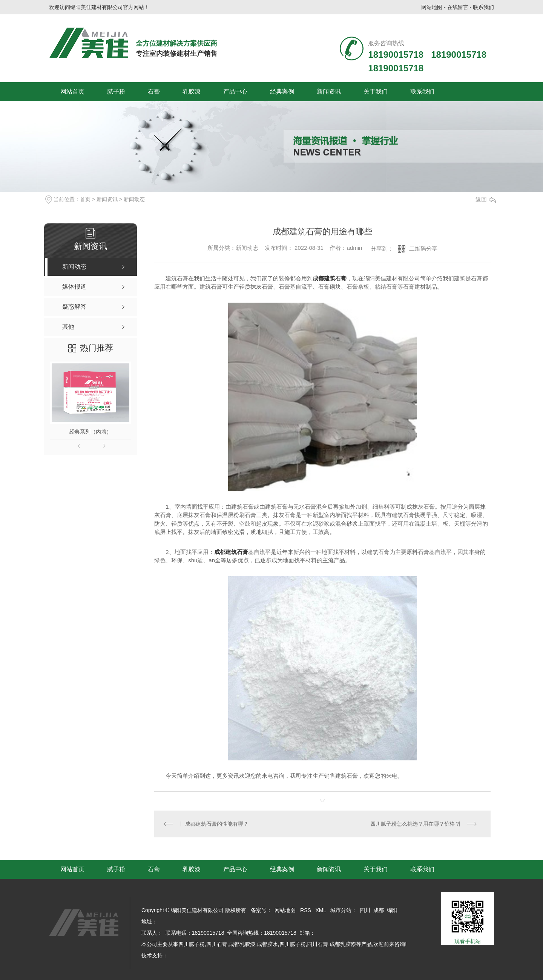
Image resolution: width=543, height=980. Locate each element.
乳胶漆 (192, 92)
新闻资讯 (329, 92)
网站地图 (432, 7)
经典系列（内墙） (90, 432)
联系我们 (483, 7)
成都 (379, 910)
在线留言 (458, 7)
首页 (85, 199)
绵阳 (392, 910)
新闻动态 (134, 199)
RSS (306, 910)
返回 (486, 199)
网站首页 (72, 92)
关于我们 (376, 92)
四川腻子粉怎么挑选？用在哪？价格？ (414, 824)
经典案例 (282, 92)
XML (321, 910)
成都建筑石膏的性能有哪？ (218, 824)
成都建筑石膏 (330, 278)
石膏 (154, 92)
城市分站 (341, 910)
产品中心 (235, 92)
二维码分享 (423, 248)
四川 (365, 910)
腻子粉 (116, 92)
